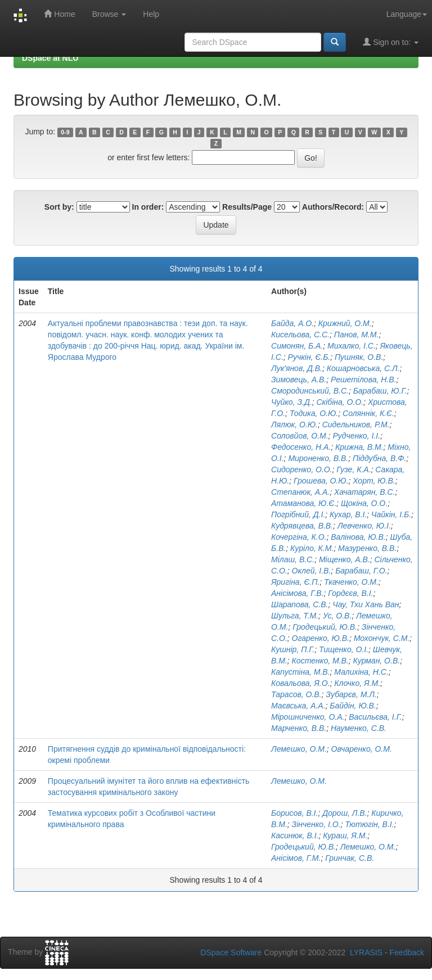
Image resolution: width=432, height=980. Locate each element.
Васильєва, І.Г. (375, 717)
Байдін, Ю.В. (353, 706)
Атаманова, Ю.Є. (304, 503)
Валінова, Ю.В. (358, 537)
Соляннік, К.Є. (368, 413)
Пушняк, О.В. (359, 357)
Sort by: (59, 207)
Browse (109, 14)
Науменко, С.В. (359, 728)
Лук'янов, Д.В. (297, 368)
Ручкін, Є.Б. (309, 357)
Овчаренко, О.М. (362, 749)
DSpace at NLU (50, 58)
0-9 (65, 132)
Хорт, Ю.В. (374, 481)
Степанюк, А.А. (300, 492)
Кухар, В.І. (348, 514)
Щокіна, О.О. (364, 503)
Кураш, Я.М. (345, 836)
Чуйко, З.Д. (292, 402)
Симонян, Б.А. (297, 346)
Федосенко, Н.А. (301, 447)
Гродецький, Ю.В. (325, 627)
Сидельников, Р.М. (356, 424)
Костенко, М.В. (320, 661)
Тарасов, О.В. (296, 694)
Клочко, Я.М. (357, 683)
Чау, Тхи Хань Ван (366, 604)
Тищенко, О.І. (344, 649)
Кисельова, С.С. (300, 335)
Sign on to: (391, 42)
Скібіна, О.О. (340, 402)
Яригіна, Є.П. (295, 582)
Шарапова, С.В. (300, 604)
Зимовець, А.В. (299, 380)
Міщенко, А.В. (345, 559)
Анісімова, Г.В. (298, 593)
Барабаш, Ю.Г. (380, 391)
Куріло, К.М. (312, 548)
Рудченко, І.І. (356, 436)
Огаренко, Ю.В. (321, 638)
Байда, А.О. (292, 323)
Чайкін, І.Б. (391, 514)
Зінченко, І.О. (316, 824)
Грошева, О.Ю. (321, 481)
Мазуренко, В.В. (367, 548)
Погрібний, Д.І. (298, 514)
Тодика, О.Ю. (314, 413)
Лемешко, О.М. (299, 749)
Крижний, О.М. (345, 323)
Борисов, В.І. (294, 813)
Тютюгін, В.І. (369, 824)
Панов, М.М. (357, 335)
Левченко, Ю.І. (364, 526)
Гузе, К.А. (354, 469)
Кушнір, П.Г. (293, 649)
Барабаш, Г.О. (361, 571)
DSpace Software (231, 952)
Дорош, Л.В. (345, 813)
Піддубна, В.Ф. (379, 458)
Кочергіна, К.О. (299, 537)
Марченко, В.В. (299, 728)
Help (151, 14)
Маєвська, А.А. (298, 706)
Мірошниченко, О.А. (308, 717)
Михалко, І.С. (352, 346)
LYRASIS (366, 952)
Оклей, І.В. (312, 571)
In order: (148, 207)
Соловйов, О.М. (300, 436)
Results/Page (247, 207)
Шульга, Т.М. (295, 616)
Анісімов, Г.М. (296, 858)
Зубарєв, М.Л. (351, 694)
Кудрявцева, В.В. (302, 526)
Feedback (407, 952)
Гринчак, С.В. (350, 858)
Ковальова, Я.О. (301, 683)
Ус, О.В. (337, 616)
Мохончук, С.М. (382, 638)
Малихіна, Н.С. (361, 672)
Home (59, 14)
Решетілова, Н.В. (363, 380)
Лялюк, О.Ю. (294, 424)
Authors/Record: (333, 207)
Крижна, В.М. (359, 447)
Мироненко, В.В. (318, 458)
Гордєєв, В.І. (350, 593)
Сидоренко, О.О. (301, 469)
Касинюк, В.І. (295, 836)
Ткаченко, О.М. (351, 582)
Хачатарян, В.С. (364, 492)
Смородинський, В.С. (310, 391)
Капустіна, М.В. (301, 672)
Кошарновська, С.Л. (363, 368)
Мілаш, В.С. (293, 559)
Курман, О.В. (377, 661)
